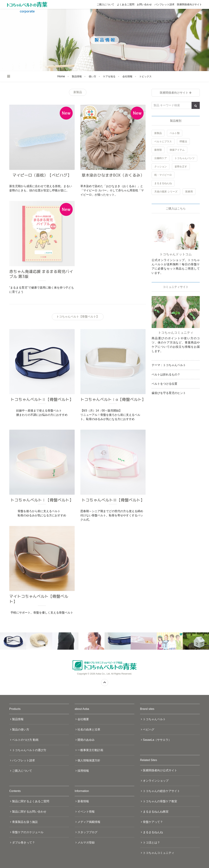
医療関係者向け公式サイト (160, 770)
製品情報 (77, 76)
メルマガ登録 (86, 843)
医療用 (189, 192)
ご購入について (105, 4)
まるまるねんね (163, 183)
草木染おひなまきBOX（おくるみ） (113, 175)
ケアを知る (109, 76)
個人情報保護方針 (89, 760)
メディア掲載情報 (89, 822)
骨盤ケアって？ (153, 822)
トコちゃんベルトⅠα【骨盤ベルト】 (113, 399)
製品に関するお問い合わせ (29, 812)
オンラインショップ (156, 781)
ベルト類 (175, 133)
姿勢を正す (181, 166)
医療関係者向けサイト (189, 4)
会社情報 (127, 76)
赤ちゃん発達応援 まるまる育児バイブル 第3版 (41, 274)
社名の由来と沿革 (89, 729)
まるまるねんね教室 (156, 812)
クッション (161, 166)
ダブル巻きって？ (24, 843)
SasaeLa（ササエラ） (157, 740)
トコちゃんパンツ (185, 158)
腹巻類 (158, 150)
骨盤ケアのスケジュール (28, 832)
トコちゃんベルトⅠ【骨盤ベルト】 (42, 500)
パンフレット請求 (164, 4)
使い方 (92, 76)
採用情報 (83, 771)
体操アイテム (177, 150)
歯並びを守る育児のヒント (169, 393)
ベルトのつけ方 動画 (25, 740)
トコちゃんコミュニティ (159, 853)
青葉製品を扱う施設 (25, 822)
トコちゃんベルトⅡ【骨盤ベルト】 (42, 399)
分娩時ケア (161, 158)
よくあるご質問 (126, 4)
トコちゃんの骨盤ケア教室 (160, 801)
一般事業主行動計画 (90, 750)
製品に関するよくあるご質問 (31, 801)
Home (61, 76)
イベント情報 (86, 812)
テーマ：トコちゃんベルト (169, 365)
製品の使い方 (21, 729)
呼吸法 (183, 141)
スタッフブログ (87, 832)
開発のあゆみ (86, 740)
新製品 (158, 133)
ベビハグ (149, 729)
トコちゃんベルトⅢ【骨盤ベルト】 (113, 500)
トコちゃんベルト (154, 719)
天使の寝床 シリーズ (166, 192)
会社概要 (83, 719)
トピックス (145, 76)
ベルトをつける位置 (164, 384)
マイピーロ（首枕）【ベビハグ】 (42, 175)
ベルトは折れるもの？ (166, 374)
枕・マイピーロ (163, 175)
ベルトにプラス (163, 141)
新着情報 (83, 801)
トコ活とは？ (151, 843)
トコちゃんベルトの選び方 (29, 750)
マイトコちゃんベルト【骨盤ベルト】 (39, 599)
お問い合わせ (144, 4)
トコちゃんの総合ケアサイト (161, 791)
